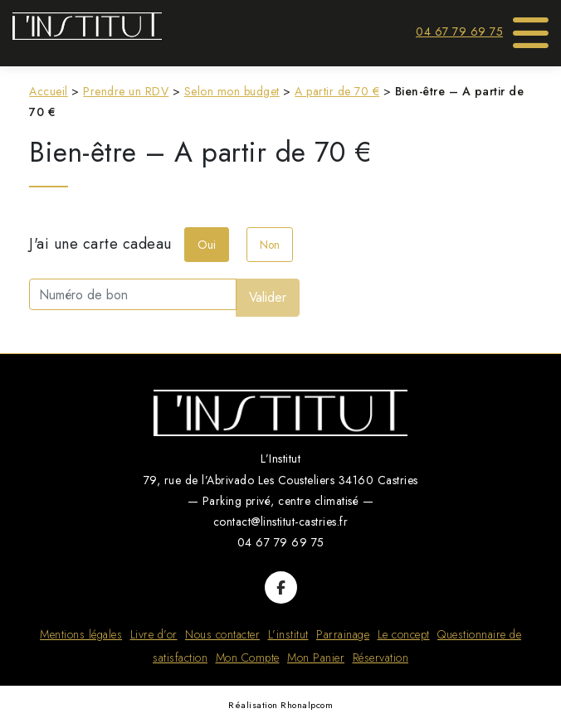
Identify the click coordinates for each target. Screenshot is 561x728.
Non (270, 245)
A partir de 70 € (337, 91)
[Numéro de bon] (133, 294)
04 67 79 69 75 (459, 32)
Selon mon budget (232, 91)
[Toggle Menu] (531, 27)
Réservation (381, 658)
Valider (268, 297)
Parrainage (343, 634)
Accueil (49, 91)
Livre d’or (154, 634)
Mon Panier (316, 658)
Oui (207, 245)
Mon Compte (248, 658)
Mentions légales (81, 634)
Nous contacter (222, 634)
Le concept (404, 634)
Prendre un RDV (126, 91)
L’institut (288, 634)
